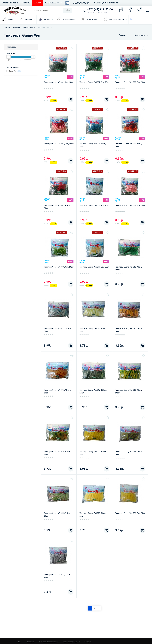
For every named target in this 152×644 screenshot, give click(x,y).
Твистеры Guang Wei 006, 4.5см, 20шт (128, 145)
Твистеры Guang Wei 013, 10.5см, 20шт (57, 330)
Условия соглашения (71, 642)
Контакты (26, 3)
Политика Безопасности (49, 642)
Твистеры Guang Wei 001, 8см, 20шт (59, 82)
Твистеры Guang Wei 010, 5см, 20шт (59, 267)
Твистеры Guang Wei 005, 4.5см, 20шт (93, 145)
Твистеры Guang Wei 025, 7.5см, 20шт (57, 576)
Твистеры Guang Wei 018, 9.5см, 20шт (128, 391)
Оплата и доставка (10, 3)
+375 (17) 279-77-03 (53, 3)
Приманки (16, 27)
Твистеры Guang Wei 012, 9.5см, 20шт (128, 268)
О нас (20, 642)
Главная (7, 27)
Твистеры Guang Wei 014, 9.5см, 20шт (93, 330)
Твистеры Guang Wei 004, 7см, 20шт (59, 144)
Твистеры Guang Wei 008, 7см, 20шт (94, 205)
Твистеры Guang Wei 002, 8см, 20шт (94, 82)
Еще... (133, 19)
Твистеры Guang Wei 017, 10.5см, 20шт (93, 391)
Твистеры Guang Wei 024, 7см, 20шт (130, 513)
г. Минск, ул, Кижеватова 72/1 (107, 3)
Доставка (31, 642)
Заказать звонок (82, 3)
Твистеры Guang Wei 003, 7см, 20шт (130, 82)
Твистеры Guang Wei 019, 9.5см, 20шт (57, 453)
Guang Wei (14, 71)
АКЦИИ (38, 3)
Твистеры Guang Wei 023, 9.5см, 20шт (93, 515)
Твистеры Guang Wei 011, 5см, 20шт (94, 267)
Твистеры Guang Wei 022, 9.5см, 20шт (57, 515)
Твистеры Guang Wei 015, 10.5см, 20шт (129, 330)
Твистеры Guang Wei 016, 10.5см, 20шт (57, 391)
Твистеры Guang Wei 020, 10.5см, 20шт (93, 453)
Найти (68, 10)
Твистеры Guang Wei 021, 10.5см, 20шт (129, 453)
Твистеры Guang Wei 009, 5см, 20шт (130, 205)
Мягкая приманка (29, 27)
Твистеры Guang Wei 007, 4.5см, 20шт (57, 207)
